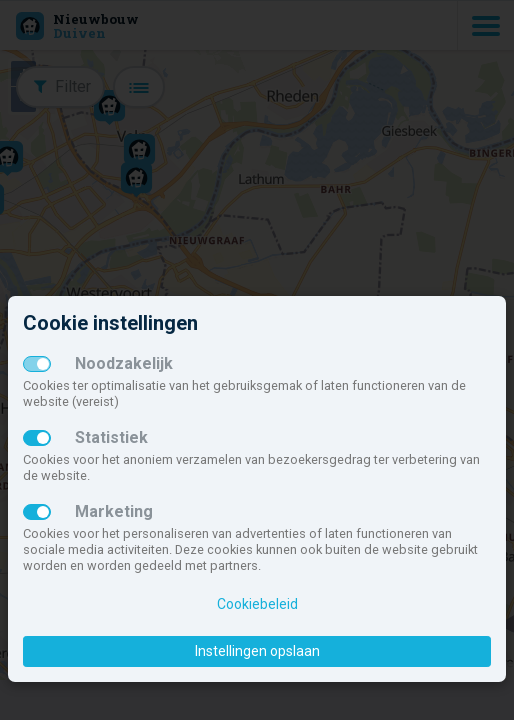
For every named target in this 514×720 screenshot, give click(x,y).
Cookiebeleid (257, 604)
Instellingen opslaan (257, 651)
